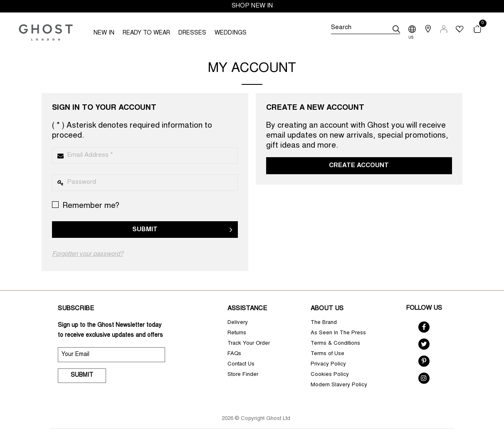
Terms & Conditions (335, 344)
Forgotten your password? (88, 254)
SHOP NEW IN (252, 6)
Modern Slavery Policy (339, 385)
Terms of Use (327, 354)
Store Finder (243, 375)
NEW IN (104, 33)
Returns (237, 333)
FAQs (234, 354)
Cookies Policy (330, 375)
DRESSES (192, 33)
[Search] (366, 29)
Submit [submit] (82, 375)
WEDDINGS (231, 33)
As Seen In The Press (338, 333)
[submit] (396, 29)
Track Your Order (249, 344)
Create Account (359, 166)
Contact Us (241, 364)
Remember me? (86, 206)
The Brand (324, 323)
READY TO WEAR (146, 33)
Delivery (238, 323)
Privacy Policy (328, 364)
